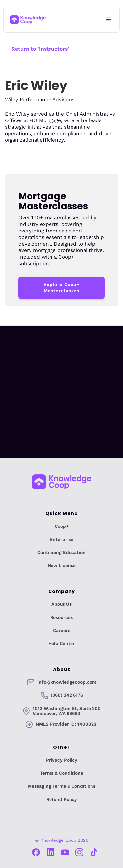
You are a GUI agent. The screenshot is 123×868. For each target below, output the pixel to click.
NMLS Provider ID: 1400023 (66, 724)
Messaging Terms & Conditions (62, 786)
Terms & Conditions (61, 773)
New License (62, 566)
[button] (108, 20)
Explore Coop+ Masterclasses (61, 288)
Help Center (61, 644)
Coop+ (62, 526)
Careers (62, 631)
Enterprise (62, 540)
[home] (28, 20)
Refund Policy (62, 800)
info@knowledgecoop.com (67, 682)
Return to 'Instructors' (40, 49)
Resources (61, 618)
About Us (61, 604)
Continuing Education (61, 553)
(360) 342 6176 (67, 695)
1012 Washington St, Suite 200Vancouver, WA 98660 (67, 711)
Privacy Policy (62, 760)
